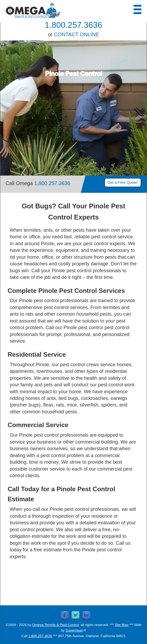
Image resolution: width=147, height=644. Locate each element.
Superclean (76, 630)
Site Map (121, 625)
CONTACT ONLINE (77, 34)
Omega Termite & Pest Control (55, 625)
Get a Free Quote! (123, 182)
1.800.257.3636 (73, 25)
